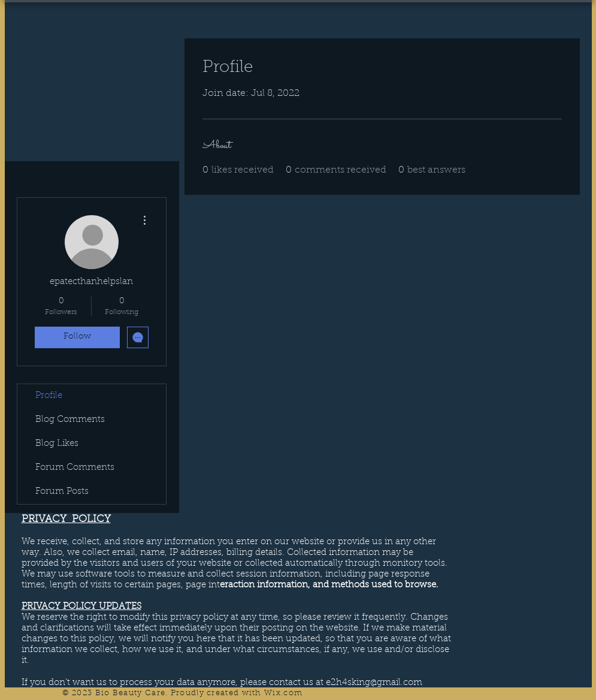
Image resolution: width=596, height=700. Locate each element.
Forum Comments (75, 468)
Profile (49, 396)
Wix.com (283, 693)
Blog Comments (70, 420)
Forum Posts (62, 492)
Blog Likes (57, 444)
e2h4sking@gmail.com (374, 683)
